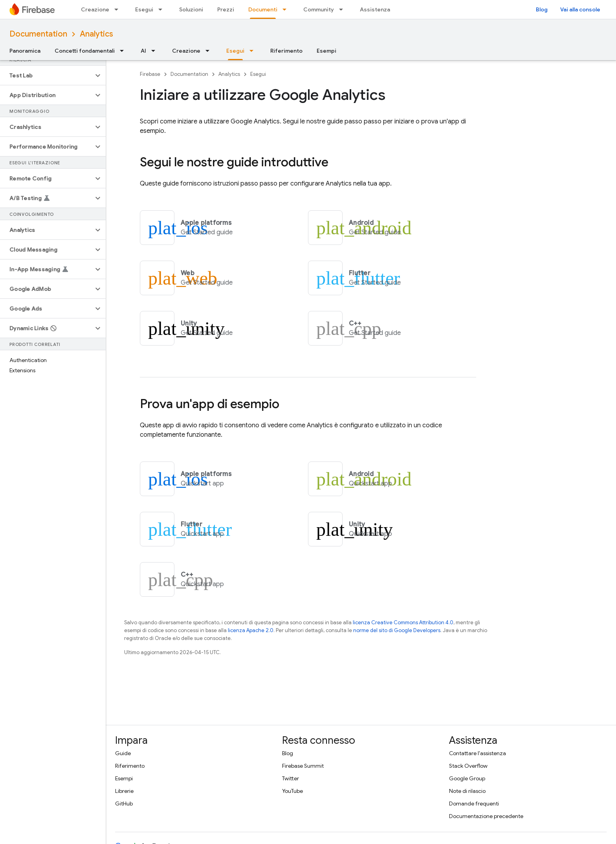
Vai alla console (580, 9)
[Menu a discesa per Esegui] (163, 9)
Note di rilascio (467, 791)
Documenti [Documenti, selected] (263, 9)
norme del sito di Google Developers (397, 630)
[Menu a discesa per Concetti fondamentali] (124, 51)
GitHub (124, 804)
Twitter (291, 778)
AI (143, 51)
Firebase (150, 74)
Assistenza (375, 9)
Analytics (96, 34)
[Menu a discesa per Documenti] (287, 9)
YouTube (292, 791)
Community (319, 9)
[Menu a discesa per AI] (156, 51)
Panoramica (25, 51)
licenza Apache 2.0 (251, 630)
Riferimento (286, 51)
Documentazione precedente (486, 816)
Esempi (326, 51)
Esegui (144, 9)
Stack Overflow (468, 766)
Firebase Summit (303, 766)
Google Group (467, 778)
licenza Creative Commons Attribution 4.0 (403, 622)
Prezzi (226, 9)
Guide (123, 753)
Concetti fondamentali (85, 51)
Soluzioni (191, 9)
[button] (47, 75)
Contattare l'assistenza (478, 753)
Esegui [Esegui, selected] (235, 51)
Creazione (95, 9)
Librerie (124, 791)
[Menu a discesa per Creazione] (119, 9)
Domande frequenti (474, 804)
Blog (542, 9)
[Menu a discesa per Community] (343, 9)
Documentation (38, 34)
